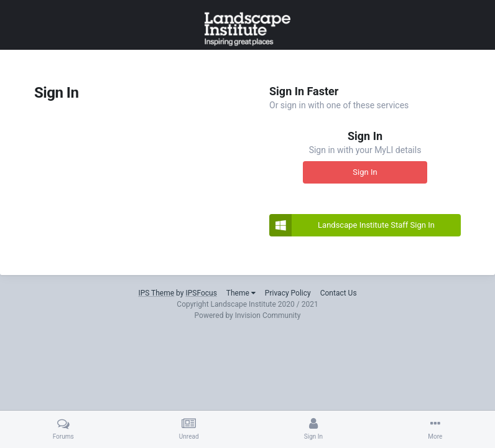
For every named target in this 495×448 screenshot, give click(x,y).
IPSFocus (201, 293)
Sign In (365, 172)
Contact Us (339, 293)
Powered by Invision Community (248, 315)
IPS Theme (156, 293)
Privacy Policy (288, 293)
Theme (241, 293)
